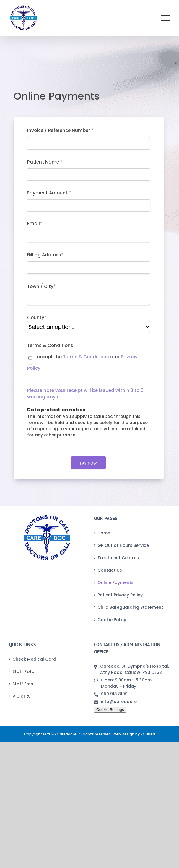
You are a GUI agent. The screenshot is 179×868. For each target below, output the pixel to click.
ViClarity (21, 696)
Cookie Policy (112, 620)
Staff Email (24, 684)
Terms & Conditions (86, 357)
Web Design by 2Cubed (134, 734)
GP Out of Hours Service (123, 545)
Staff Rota (23, 671)
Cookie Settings (110, 710)
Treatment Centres (118, 558)
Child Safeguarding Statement (130, 607)
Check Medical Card (34, 659)
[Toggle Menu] (166, 18)
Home (104, 533)
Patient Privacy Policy (120, 595)
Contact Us (110, 570)
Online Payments (115, 582)
